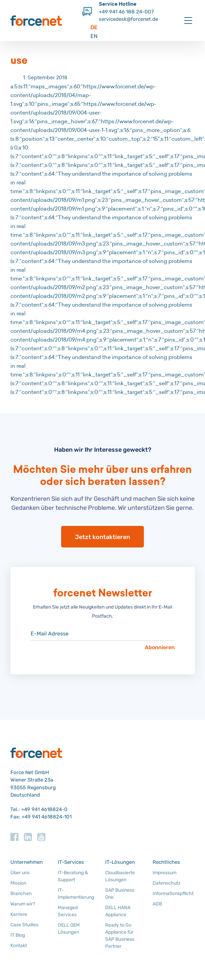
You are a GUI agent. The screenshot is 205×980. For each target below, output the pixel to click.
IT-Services (71, 862)
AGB (157, 904)
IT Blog (18, 935)
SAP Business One (120, 894)
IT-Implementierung (76, 894)
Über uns (20, 873)
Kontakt (19, 946)
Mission (18, 883)
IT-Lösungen (120, 862)
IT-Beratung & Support (73, 876)
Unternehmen (27, 862)
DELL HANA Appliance (118, 911)
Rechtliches (166, 862)
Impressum (165, 873)
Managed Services (68, 911)
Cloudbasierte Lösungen (120, 876)
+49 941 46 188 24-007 (126, 12)
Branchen (21, 894)
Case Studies (24, 925)
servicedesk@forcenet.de (128, 19)
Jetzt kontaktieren (102, 537)
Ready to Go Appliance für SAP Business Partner (120, 936)
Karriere (19, 914)
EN (94, 36)
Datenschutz (167, 883)
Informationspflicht (173, 894)
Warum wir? (23, 904)
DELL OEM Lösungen (69, 929)
